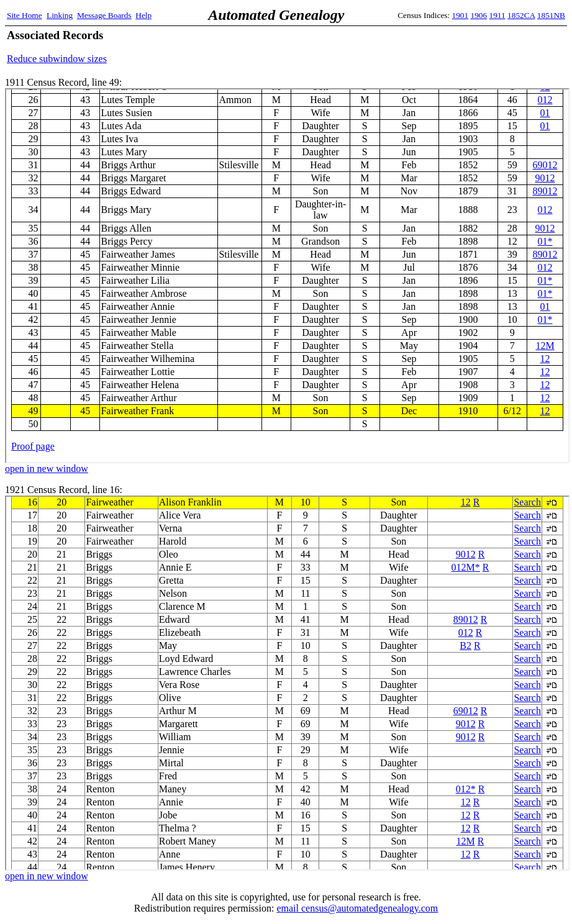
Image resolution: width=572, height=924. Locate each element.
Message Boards (104, 15)
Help (143, 15)
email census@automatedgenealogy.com (357, 908)
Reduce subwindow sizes (57, 59)
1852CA (521, 15)
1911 (497, 15)
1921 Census (287, 683)
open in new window (47, 469)
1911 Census (287, 276)
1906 (479, 15)
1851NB (551, 15)
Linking (60, 15)
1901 (461, 15)
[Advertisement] (420, 47)
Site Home (25, 15)
